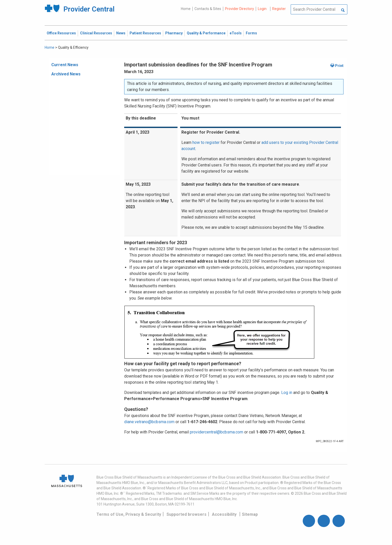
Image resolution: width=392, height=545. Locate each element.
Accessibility (224, 514)
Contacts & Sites (208, 9)
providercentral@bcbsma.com (217, 432)
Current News (65, 65)
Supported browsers (187, 514)
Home (186, 9)
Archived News (66, 74)
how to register (206, 142)
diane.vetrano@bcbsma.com (149, 422)
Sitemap (250, 514)
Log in (287, 393)
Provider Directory (239, 9)
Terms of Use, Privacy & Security (129, 514)
